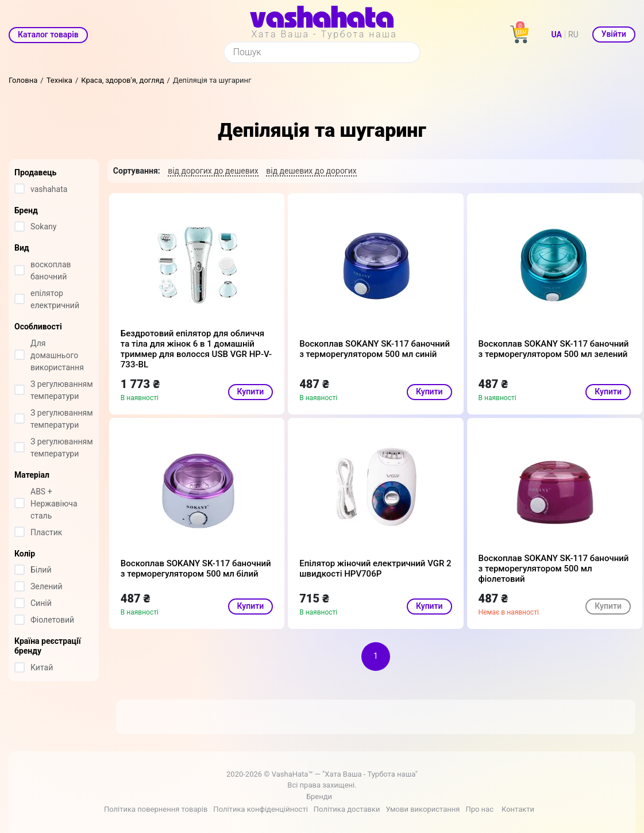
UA (557, 34)
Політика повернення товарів (156, 809)
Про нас (479, 809)
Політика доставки (347, 809)
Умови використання (423, 809)
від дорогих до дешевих (213, 171)
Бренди (319, 796)
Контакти (518, 809)
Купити (251, 391)
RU (573, 34)
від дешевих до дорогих (311, 171)
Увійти (614, 34)
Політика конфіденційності (260, 809)
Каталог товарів (48, 34)
